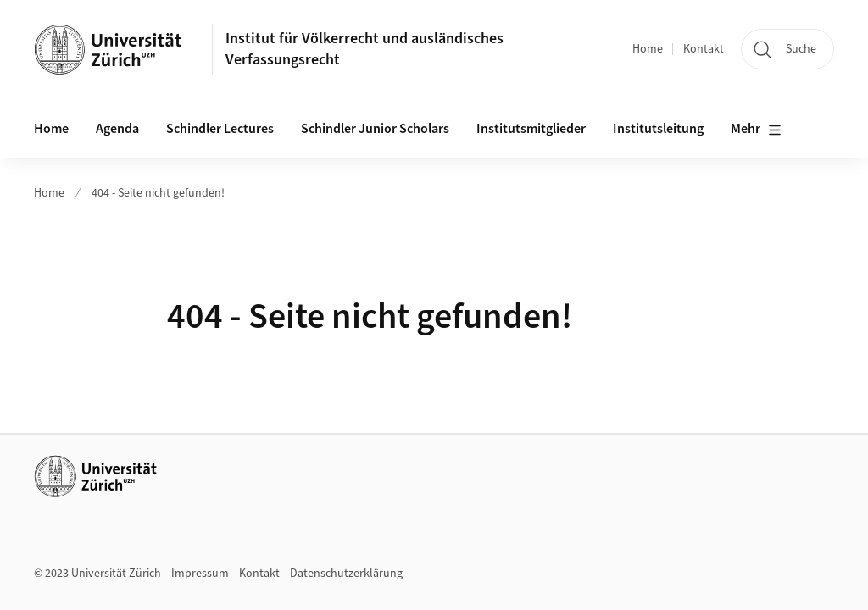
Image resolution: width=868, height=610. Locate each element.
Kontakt (704, 49)
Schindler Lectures (220, 129)
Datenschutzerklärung (346, 574)
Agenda (117, 129)
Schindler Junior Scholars (375, 129)
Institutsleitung (658, 129)
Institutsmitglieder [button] (531, 129)
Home (648, 49)
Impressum (200, 574)
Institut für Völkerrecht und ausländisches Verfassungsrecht (364, 49)
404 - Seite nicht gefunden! (158, 193)
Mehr (756, 130)
